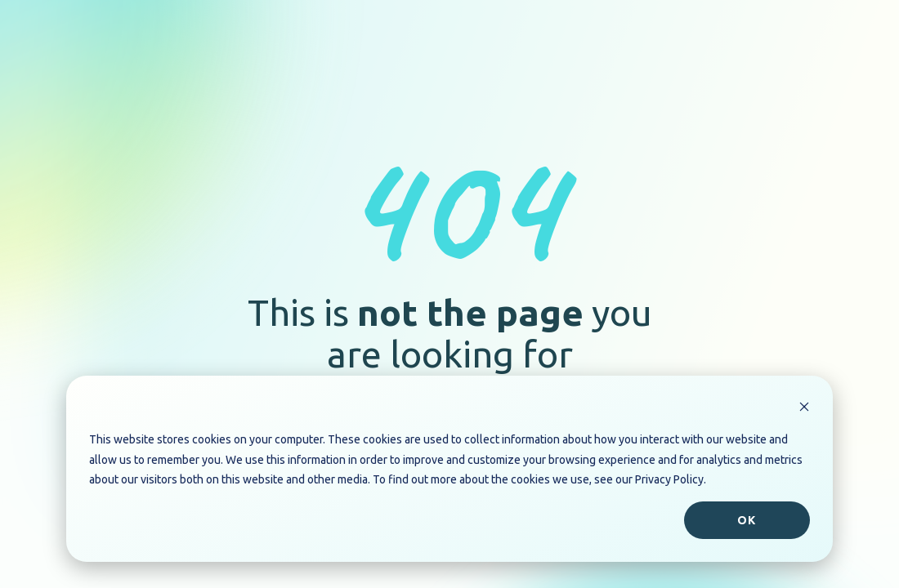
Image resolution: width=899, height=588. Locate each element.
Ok (747, 520)
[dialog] (449, 469)
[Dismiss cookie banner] (804, 409)
